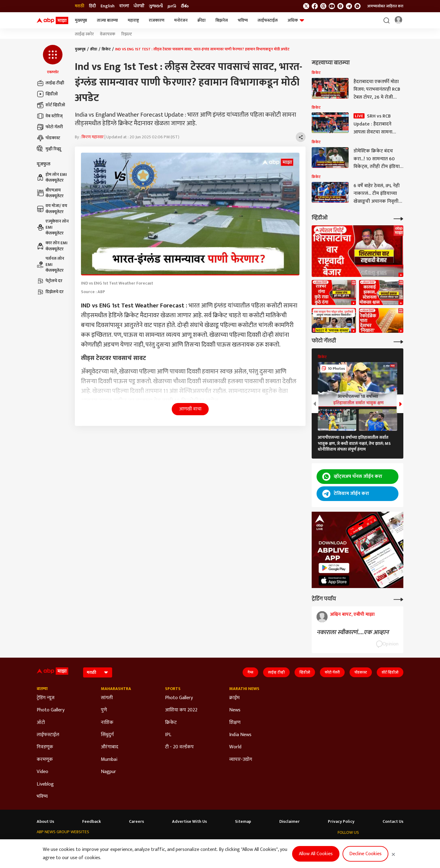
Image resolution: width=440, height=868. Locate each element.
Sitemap (243, 822)
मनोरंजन (181, 20)
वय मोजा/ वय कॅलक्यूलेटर (52, 209)
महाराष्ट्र (133, 20)
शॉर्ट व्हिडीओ (51, 105)
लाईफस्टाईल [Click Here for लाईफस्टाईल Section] (48, 735)
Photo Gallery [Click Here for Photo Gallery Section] (51, 710)
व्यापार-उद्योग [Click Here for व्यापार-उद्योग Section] (241, 760)
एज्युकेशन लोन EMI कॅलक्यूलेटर (53, 227)
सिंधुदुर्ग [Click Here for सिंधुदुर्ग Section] (107, 735)
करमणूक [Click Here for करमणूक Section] (45, 760)
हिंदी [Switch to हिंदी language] (92, 6)
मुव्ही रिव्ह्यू (49, 149)
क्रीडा (202, 20)
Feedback (92, 822)
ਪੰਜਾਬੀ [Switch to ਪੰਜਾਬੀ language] (139, 6)
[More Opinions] (398, 599)
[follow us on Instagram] (340, 6)
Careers (136, 822)
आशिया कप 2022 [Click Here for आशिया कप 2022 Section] (181, 710)
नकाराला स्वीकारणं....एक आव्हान (353, 632)
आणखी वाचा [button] (190, 409)
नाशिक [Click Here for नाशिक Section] (107, 723)
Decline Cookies (365, 854)
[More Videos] (398, 218)
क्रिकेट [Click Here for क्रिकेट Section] (171, 723)
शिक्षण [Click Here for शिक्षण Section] (235, 723)
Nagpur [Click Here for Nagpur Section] (108, 772)
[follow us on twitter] (306, 6)
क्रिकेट (106, 49)
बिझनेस (222, 20)
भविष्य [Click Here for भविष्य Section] (42, 797)
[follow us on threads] (323, 6)
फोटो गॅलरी (50, 127)
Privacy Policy (341, 822)
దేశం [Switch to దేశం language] (185, 6)
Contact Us (393, 822)
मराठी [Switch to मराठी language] (80, 6)
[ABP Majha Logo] (53, 20)
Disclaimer (290, 822)
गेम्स (250, 672)
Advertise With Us (189, 822)
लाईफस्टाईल (268, 20)
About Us (45, 822)
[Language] (98, 672)
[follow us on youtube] (332, 6)
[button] (53, 60)
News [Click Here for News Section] (235, 710)
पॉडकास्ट (48, 138)
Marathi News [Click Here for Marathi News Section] (244, 689)
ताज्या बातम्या (107, 20)
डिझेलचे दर (50, 292)
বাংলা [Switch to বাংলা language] (124, 6)
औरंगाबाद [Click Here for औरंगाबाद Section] (110, 747)
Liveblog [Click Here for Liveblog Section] (45, 784)
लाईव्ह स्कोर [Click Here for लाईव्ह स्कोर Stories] (84, 34)
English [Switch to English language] (108, 6)
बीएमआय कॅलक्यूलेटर (50, 193)
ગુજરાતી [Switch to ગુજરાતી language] (156, 6)
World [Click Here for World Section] (235, 747)
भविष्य (243, 20)
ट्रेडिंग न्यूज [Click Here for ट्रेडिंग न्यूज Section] (46, 698)
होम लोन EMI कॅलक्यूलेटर (52, 178)
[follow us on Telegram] (349, 6)
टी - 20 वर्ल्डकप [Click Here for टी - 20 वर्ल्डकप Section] (179, 747)
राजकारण (157, 20)
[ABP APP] (334, 568)
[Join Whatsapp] (358, 6)
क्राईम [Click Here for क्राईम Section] (234, 698)
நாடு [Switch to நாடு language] (172, 6)
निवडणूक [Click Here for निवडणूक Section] (45, 747)
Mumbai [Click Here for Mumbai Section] (109, 760)
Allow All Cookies (316, 854)
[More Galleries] (398, 341)
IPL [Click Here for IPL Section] (168, 735)
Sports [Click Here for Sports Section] (173, 689)
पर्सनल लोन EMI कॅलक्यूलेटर (50, 265)
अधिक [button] (296, 20)
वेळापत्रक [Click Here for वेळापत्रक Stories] (108, 34)
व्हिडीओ (47, 94)
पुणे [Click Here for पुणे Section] (104, 710)
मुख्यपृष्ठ (81, 20)
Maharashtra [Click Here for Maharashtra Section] (116, 689)
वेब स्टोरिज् (50, 116)
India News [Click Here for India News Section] (240, 735)
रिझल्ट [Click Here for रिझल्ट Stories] (127, 34)
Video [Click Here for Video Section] (42, 772)
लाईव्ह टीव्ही (50, 83)
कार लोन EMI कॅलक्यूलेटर (52, 246)
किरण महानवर (93, 137)
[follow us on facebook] (315, 6)
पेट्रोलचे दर (50, 281)
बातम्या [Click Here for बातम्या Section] (42, 689)
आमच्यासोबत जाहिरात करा (385, 6)
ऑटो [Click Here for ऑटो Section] (41, 723)
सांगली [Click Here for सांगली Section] (107, 698)
